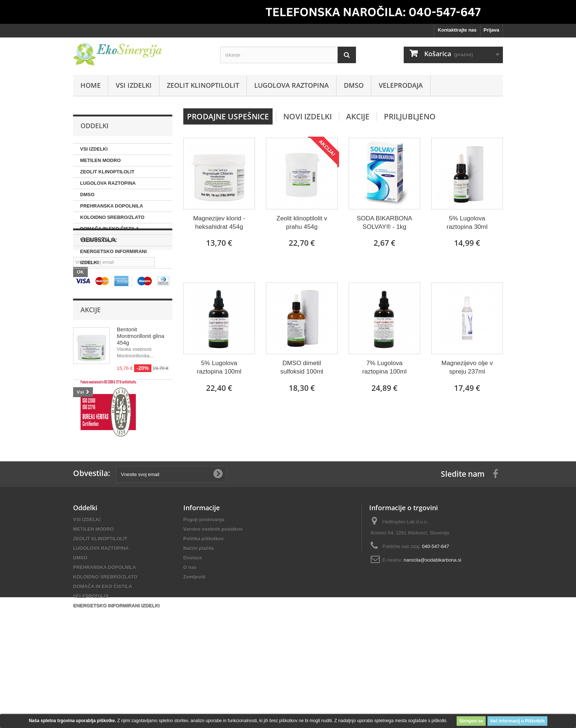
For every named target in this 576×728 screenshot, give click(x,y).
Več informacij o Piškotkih (517, 721)
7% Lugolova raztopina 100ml (384, 367)
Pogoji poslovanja (204, 614)
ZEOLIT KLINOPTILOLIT (203, 85)
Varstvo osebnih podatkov (213, 624)
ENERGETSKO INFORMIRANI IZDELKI (113, 257)
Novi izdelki (307, 116)
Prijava (491, 30)
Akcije (91, 374)
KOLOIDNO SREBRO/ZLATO (112, 217)
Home (91, 85)
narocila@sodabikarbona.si (433, 654)
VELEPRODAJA (401, 85)
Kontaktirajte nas (457, 30)
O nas (190, 662)
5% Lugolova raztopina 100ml (219, 367)
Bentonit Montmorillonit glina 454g (141, 401)
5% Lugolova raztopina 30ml (467, 223)
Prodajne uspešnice (228, 116)
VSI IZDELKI (134, 85)
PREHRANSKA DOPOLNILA (111, 206)
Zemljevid (194, 671)
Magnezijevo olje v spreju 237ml (467, 367)
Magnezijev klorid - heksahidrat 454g (219, 223)
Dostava (193, 652)
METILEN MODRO (100, 160)
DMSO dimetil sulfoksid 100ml (302, 367)
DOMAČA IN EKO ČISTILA (110, 229)
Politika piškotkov (204, 633)
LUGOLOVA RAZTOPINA (291, 85)
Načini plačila (199, 643)
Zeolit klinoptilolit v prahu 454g (302, 223)
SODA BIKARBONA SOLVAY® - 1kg (384, 223)
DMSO (354, 85)
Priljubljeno (410, 116)
